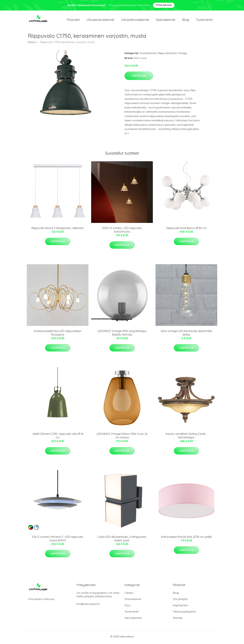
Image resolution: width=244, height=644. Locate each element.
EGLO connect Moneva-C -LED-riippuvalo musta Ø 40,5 (58, 540)
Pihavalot (73, 21)
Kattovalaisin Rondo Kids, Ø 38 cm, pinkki (186, 538)
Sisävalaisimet (166, 21)
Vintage (182, 55)
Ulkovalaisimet (133, 620)
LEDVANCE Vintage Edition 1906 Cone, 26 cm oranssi (122, 437)
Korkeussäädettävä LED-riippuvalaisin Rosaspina (58, 334)
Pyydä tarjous (164, 5)
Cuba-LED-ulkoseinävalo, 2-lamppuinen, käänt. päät (122, 540)
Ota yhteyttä (180, 601)
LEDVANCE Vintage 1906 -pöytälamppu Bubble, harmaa (122, 334)
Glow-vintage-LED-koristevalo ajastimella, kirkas (186, 334)
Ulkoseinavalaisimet (100, 21)
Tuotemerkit (204, 21)
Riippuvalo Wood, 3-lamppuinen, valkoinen (58, 230)
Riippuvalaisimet (167, 55)
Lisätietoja (139, 77)
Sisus (128, 607)
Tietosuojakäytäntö (184, 613)
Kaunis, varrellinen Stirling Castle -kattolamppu (186, 437)
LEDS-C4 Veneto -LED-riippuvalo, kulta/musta (122, 232)
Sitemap (178, 620)
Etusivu (32, 44)
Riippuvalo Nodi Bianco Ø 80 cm (186, 230)
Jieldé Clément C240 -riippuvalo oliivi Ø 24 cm (58, 437)
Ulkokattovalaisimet (135, 21)
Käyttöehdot (180, 607)
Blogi (186, 21)
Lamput (129, 594)
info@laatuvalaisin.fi (88, 606)
